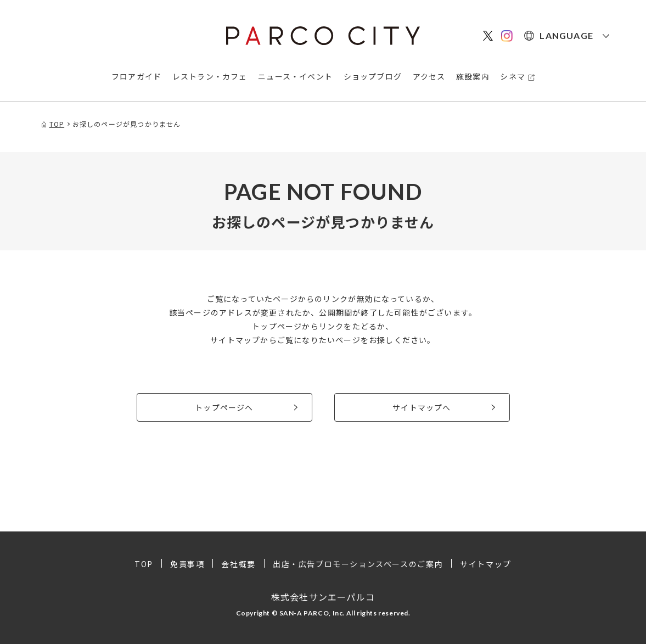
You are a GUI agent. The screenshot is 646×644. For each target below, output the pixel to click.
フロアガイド (136, 76)
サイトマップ (486, 564)
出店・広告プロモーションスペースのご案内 (358, 564)
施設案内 (473, 76)
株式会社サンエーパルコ (323, 597)
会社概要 (238, 564)
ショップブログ (373, 76)
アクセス (429, 76)
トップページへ (224, 407)
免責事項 (187, 564)
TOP (144, 564)
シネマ (513, 76)
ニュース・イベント (295, 76)
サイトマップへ (422, 407)
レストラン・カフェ (210, 76)
